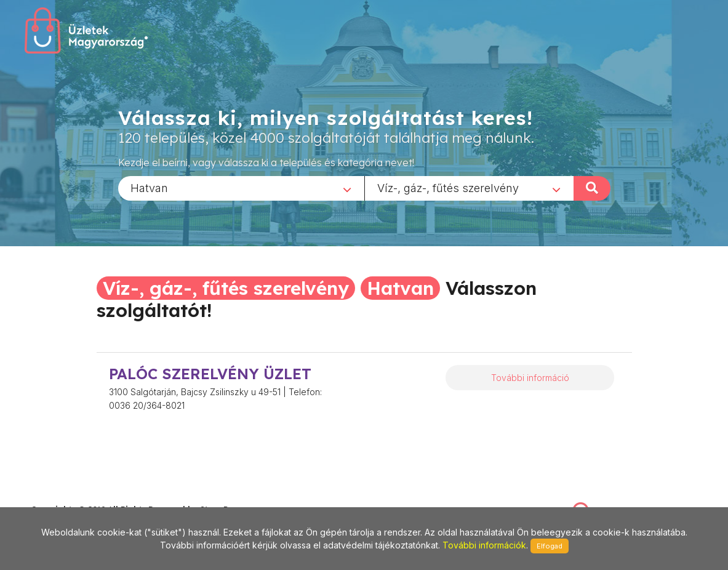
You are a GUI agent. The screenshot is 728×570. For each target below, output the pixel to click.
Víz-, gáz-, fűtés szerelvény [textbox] (448, 187)
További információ (530, 378)
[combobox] (241, 188)
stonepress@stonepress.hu (80, 496)
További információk (484, 545)
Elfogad (550, 546)
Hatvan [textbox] (149, 187)
